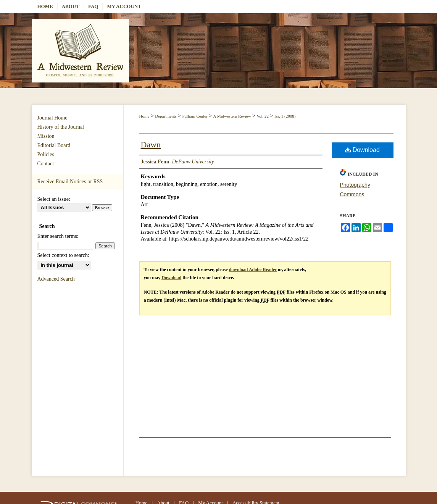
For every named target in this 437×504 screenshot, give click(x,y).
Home (144, 116)
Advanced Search (56, 279)
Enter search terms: (58, 236)
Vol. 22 (263, 116)
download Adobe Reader (253, 270)
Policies (46, 154)
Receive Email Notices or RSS (70, 182)
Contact (46, 164)
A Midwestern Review (232, 116)
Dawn (151, 145)
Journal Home (52, 118)
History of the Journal (61, 127)
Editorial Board (54, 145)
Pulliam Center (195, 116)
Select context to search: (63, 255)
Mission (46, 136)
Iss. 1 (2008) (285, 116)
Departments (166, 116)
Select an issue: (54, 199)
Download (362, 150)
